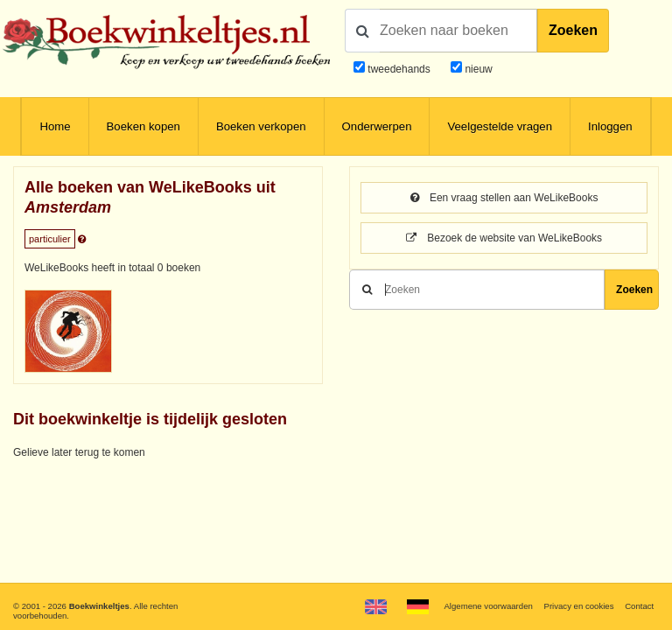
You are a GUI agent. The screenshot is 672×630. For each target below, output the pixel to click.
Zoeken (573, 30)
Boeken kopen (143, 126)
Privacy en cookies (578, 606)
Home (55, 126)
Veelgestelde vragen (500, 126)
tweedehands (399, 69)
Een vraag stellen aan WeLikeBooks (504, 198)
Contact (639, 606)
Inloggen (610, 126)
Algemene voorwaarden (488, 606)
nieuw (477, 69)
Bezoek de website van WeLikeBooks (504, 238)
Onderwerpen (377, 126)
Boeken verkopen (261, 126)
